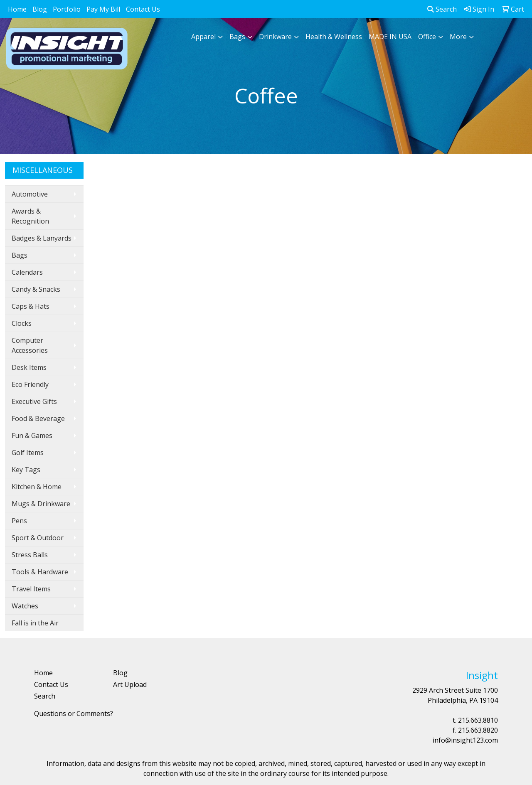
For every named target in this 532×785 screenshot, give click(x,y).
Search (442, 9)
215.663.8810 (478, 720)
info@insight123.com (465, 740)
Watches (25, 606)
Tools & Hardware (40, 572)
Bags (237, 37)
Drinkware (275, 37)
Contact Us (143, 9)
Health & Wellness (334, 37)
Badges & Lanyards (42, 238)
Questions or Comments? (74, 714)
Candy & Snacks (36, 289)
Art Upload (130, 684)
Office (427, 37)
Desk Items (29, 367)
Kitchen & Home (37, 487)
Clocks (22, 323)
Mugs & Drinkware (41, 504)
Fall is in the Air (35, 623)
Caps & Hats (31, 306)
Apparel (203, 37)
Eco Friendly (30, 384)
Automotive (30, 194)
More (458, 37)
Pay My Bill (103, 9)
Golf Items (28, 453)
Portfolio (67, 9)
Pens (19, 521)
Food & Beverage (38, 418)
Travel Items (31, 589)
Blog (40, 9)
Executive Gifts (34, 401)
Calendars (27, 272)
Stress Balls (30, 555)
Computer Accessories (30, 345)
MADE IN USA (390, 37)
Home (17, 9)
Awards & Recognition (30, 216)
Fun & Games (32, 436)
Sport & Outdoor (38, 538)
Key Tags (26, 470)
